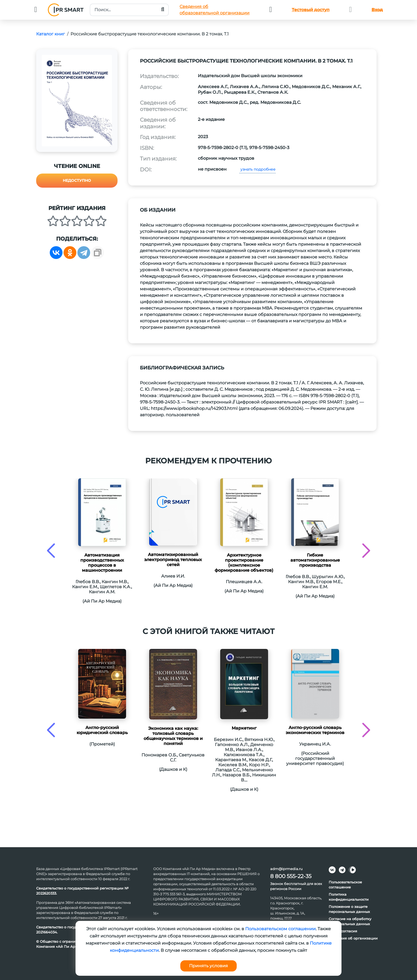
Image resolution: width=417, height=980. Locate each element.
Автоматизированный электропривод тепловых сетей (173, 560)
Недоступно (77, 180)
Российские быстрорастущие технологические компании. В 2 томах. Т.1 (150, 34)
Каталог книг (51, 34)
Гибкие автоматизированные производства (315, 560)
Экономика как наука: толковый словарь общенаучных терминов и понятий (173, 736)
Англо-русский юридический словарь (102, 730)
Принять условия (208, 966)
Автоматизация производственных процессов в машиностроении (102, 563)
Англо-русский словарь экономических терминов (315, 730)
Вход (377, 10)
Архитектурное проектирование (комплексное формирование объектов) (244, 563)
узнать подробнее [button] (257, 169)
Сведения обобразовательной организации (214, 10)
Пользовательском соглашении (280, 929)
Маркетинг (244, 728)
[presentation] (51, 551)
